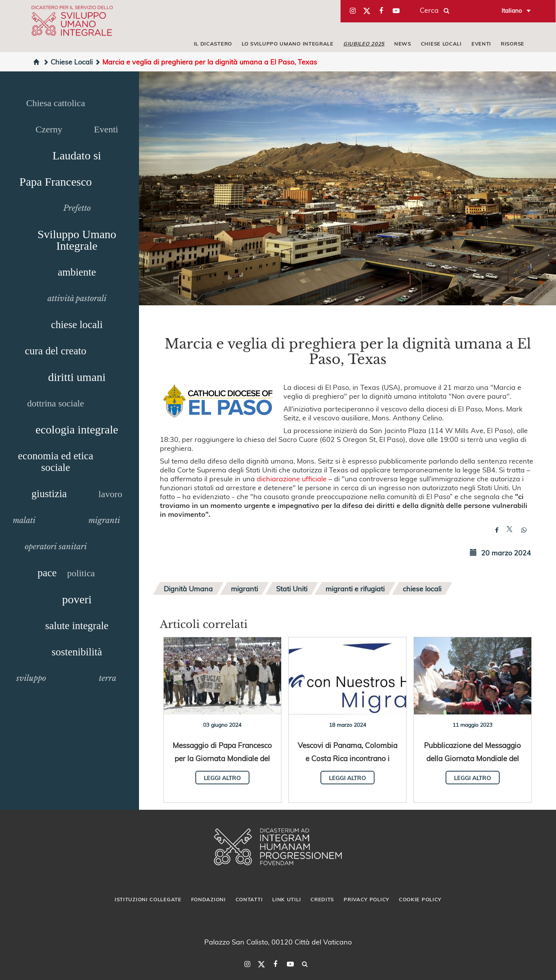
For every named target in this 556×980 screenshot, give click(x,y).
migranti (104, 520)
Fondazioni (208, 899)
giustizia (49, 494)
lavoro (110, 494)
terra (108, 678)
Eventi (106, 129)
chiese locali (77, 325)
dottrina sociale (55, 403)
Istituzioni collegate (148, 899)
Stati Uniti (292, 588)
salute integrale (77, 626)
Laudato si (77, 155)
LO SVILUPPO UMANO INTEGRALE (288, 44)
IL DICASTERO (213, 44)
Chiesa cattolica (56, 103)
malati (24, 520)
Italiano (512, 10)
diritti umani (77, 377)
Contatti (249, 899)
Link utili (286, 899)
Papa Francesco (55, 182)
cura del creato (56, 351)
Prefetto (77, 208)
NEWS (403, 44)
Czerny (49, 129)
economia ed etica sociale (56, 462)
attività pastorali (77, 298)
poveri (77, 599)
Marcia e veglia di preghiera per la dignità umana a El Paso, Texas (206, 62)
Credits (322, 899)
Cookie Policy (420, 899)
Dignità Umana (188, 588)
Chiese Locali (68, 62)
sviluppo (31, 678)
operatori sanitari (56, 547)
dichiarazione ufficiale (292, 478)
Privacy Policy (366, 899)
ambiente (77, 272)
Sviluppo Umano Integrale (77, 240)
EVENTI (481, 44)
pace (47, 573)
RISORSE (513, 44)
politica (81, 573)
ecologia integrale (77, 429)
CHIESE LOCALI (441, 44)
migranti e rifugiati (355, 588)
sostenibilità (77, 652)
